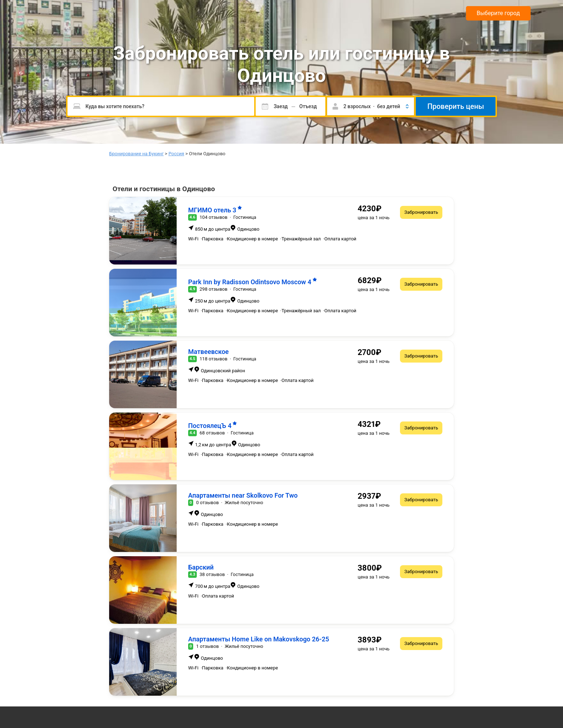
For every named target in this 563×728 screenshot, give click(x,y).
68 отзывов (212, 433)
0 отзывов (207, 503)
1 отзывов (207, 646)
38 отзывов (212, 574)
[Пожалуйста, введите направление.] (161, 106)
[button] (371, 106)
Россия (176, 154)
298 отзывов (214, 289)
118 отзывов (214, 359)
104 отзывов (214, 217)
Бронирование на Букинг (136, 154)
